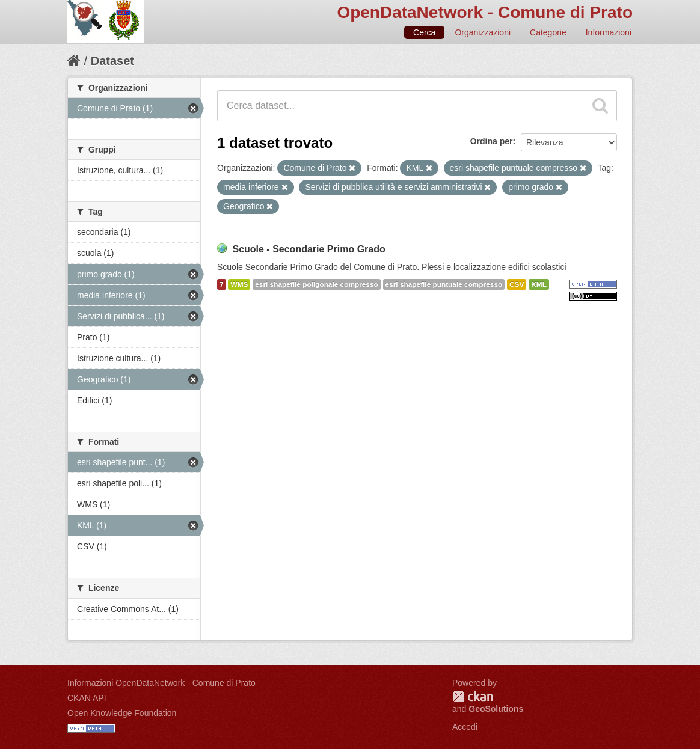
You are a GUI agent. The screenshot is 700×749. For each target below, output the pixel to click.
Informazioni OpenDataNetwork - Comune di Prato (161, 683)
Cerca (424, 32)
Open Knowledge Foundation (122, 713)
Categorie (548, 32)
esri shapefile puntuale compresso (444, 284)
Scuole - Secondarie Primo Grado (309, 249)
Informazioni (609, 32)
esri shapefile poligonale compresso (316, 284)
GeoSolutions (496, 709)
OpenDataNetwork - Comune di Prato (485, 12)
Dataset (112, 61)
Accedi (465, 727)
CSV (517, 284)
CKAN (473, 696)
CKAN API (87, 698)
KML (539, 284)
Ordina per (492, 141)
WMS (239, 284)
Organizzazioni (483, 32)
